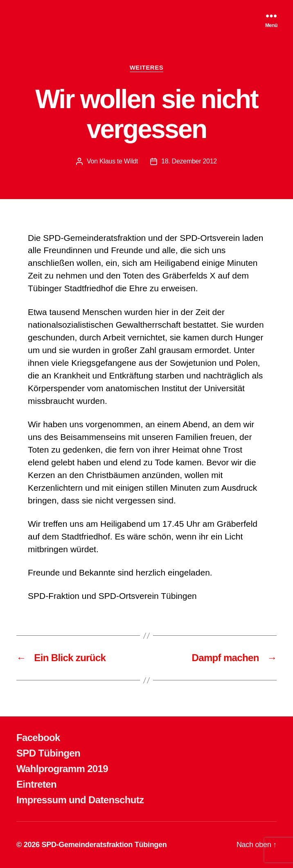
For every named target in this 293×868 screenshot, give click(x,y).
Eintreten (36, 784)
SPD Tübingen (48, 753)
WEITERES (147, 67)
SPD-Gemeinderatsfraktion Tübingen (104, 845)
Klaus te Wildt (119, 161)
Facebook (38, 738)
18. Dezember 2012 (189, 161)
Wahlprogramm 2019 (62, 769)
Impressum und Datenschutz (80, 800)
